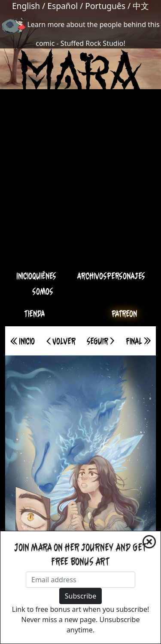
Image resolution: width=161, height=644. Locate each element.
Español (62, 6)
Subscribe (80, 596)
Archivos (92, 276)
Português (105, 6)
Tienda (35, 313)
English (26, 6)
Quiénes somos (44, 283)
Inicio (24, 276)
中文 (141, 6)
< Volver (61, 341)
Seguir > (100, 341)
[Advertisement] (80, 182)
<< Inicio (23, 341)
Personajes (126, 276)
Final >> (138, 341)
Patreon (124, 313)
